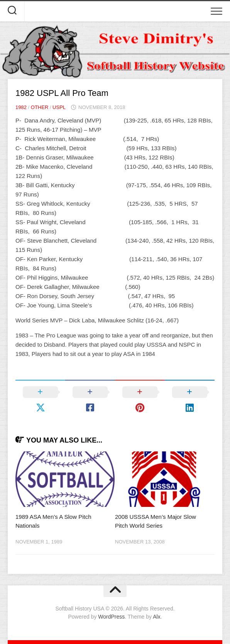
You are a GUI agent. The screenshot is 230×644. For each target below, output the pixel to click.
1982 (21, 107)
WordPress (111, 617)
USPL (59, 107)
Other (40, 107)
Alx (156, 617)
